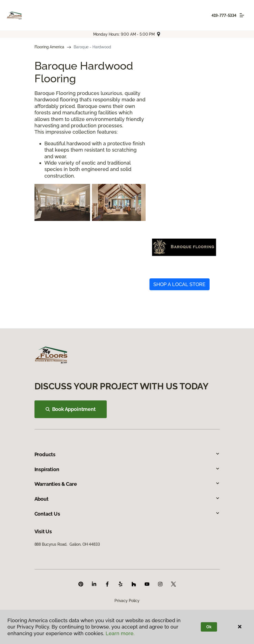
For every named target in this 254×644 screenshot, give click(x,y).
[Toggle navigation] (242, 15)
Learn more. (120, 633)
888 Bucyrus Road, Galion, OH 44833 (67, 544)
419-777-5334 (224, 15)
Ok (209, 627)
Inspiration (127, 469)
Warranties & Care (127, 484)
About (127, 499)
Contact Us (127, 514)
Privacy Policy (127, 601)
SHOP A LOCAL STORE (179, 284)
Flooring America (50, 47)
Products (127, 454)
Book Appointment (71, 409)
